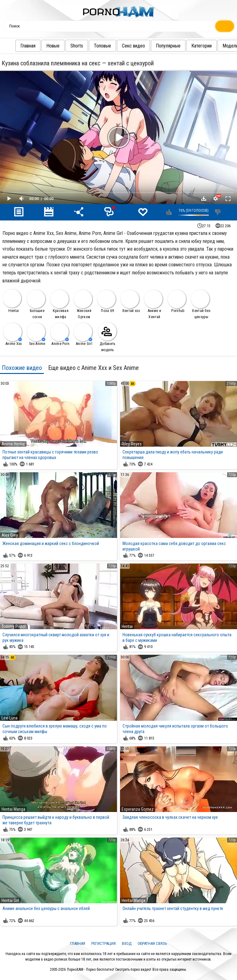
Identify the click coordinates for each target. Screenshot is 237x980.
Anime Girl (83, 334)
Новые (41, 46)
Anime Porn (60, 334)
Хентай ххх (130, 301)
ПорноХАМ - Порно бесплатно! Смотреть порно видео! (109, 970)
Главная (16, 46)
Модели (218, 46)
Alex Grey (10, 535)
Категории (189, 46)
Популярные (156, 46)
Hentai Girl (10, 900)
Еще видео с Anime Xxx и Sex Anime (94, 368)
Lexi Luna (10, 718)
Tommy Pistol (14, 626)
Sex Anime (36, 334)
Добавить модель (107, 337)
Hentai (12, 301)
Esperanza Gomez (138, 809)
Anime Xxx (13, 334)
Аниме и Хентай (153, 304)
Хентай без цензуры (201, 304)
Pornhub (177, 301)
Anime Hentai (13, 444)
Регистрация (104, 943)
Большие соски (36, 304)
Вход (127, 943)
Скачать (204, 199)
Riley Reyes (132, 444)
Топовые (90, 46)
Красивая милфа (60, 304)
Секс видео (121, 46)
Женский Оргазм (83, 304)
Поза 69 (106, 301)
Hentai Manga (13, 809)
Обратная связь (152, 943)
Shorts (64, 46)
